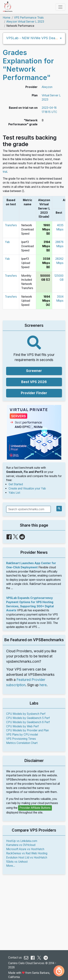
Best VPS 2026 (34, 382)
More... (11, 866)
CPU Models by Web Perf (22, 726)
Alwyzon (47, 87)
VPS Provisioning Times (21, 739)
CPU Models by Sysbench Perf (26, 714)
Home (7, 18)
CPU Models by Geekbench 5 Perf (28, 718)
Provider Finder (34, 393)
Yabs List (14, 493)
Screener (34, 371)
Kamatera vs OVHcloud (21, 845)
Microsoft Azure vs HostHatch (25, 849)
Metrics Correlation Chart (22, 743)
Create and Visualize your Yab (27, 488)
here (43, 685)
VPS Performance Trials (29, 18)
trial (5, 172)
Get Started (16, 484)
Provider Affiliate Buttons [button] (35, 808)
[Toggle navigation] (60, 7)
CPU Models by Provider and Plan (27, 730)
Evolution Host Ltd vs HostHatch (27, 857)
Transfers (11, 225)
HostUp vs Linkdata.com (22, 841)
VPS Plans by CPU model (22, 735)
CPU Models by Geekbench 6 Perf (28, 722)
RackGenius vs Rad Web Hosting (27, 853)
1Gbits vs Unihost (17, 862)
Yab (7, 242)
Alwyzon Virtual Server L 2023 (25, 22)
